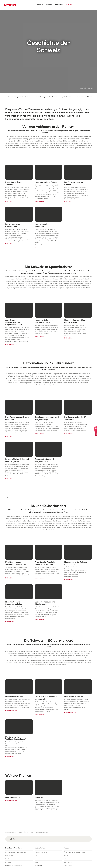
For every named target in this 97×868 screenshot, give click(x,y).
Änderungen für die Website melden (74, 852)
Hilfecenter (67, 859)
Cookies (8, 859)
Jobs (36, 856)
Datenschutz (9, 856)
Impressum (9, 862)
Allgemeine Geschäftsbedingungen (16, 852)
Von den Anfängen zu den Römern (19, 97)
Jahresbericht (39, 865)
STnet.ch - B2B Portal (41, 852)
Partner (37, 859)
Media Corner (68, 862)
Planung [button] (20, 832)
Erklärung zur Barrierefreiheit (14, 865)
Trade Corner (68, 865)
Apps (36, 862)
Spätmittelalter (66, 97)
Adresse (66, 856)
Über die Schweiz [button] (28, 832)
